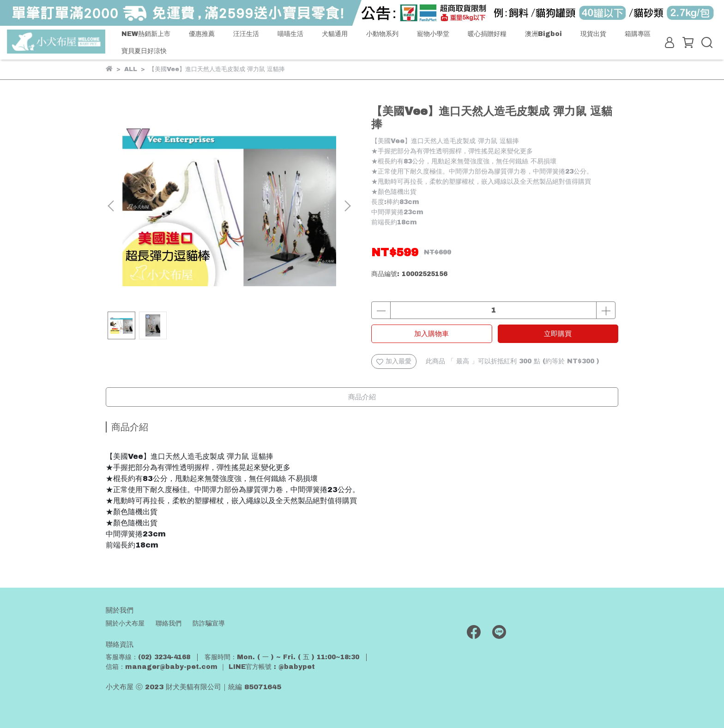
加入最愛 (394, 361)
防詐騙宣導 (209, 623)
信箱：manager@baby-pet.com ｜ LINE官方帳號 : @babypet (210, 667)
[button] (347, 206)
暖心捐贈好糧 (487, 34)
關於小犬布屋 (125, 623)
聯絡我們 (169, 623)
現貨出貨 (593, 34)
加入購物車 (431, 334)
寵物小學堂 (433, 34)
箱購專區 (638, 34)
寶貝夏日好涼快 (144, 51)
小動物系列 (382, 34)
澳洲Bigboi (543, 34)
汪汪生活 (246, 34)
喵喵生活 (290, 34)
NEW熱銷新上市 (146, 34)
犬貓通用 (335, 34)
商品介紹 (362, 397)
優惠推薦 (202, 34)
